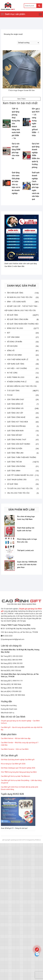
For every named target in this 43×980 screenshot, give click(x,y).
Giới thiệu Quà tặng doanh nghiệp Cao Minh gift (18, 760)
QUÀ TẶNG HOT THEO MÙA (17, 422)
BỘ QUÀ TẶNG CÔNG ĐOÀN (18, 319)
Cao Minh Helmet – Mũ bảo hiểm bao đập (16, 738)
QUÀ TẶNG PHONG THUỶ (17, 440)
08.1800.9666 (16, 684)
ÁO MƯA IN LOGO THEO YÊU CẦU (20, 297)
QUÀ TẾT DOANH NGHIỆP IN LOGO (20, 475)
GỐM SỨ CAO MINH (15, 355)
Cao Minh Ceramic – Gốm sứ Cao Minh (15, 749)
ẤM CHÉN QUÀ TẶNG (15, 293)
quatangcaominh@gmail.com (13, 639)
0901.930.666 (16, 671)
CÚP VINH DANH (13, 337)
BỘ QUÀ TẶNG (13, 315)
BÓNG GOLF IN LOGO (15, 328)
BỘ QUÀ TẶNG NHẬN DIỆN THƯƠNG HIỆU (23, 324)
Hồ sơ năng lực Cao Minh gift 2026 (13, 764)
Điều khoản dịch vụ (8, 713)
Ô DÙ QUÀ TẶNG (13, 391)
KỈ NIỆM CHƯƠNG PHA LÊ (17, 382)
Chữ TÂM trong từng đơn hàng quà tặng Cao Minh (19, 772)
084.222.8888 (19, 667)
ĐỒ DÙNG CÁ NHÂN (15, 342)
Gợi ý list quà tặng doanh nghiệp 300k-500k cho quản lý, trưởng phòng (36, 155)
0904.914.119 (18, 681)
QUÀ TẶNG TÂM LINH (15, 453)
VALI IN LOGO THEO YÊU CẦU (18, 493)
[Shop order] (28, 43)
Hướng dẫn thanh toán (9, 709)
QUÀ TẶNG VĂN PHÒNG (16, 466)
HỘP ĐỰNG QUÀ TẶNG (16, 364)
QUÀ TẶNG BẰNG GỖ (15, 404)
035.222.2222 (18, 656)
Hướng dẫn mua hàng (9, 705)
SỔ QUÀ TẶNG (13, 484)
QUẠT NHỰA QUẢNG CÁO (17, 480)
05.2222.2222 (7, 636)
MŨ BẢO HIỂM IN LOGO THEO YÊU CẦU (22, 386)
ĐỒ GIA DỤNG (12, 346)
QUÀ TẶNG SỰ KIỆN (15, 449)
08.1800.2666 (17, 688)
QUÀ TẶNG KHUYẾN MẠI (16, 426)
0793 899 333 (16, 691)
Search (39, 6)
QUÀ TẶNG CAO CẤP (15, 413)
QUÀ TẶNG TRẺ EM (14, 462)
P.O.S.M (10, 395)
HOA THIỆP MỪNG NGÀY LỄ (18, 359)
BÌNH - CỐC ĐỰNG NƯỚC (17, 302)
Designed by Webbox (34, 840)
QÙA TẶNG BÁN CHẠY (16, 399)
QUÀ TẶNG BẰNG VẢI (15, 408)
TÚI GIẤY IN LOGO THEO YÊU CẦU (20, 488)
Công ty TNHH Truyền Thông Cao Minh (16, 625)
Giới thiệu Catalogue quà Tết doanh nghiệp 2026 (18, 768)
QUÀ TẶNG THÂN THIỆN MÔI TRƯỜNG (22, 457)
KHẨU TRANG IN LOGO (16, 377)
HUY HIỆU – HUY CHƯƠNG (17, 368)
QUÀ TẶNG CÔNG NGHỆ (16, 417)
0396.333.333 (18, 663)
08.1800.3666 (20, 695)
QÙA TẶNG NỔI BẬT (15, 435)
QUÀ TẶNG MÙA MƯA (15, 431)
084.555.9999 (17, 660)
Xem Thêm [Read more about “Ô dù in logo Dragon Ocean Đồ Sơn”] (21, 99)
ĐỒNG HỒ (11, 351)
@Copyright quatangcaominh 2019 (14, 840)
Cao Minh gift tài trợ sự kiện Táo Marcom (15, 776)
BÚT (9, 333)
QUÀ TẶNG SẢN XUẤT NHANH (19, 444)
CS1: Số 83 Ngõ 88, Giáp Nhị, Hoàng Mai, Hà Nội (18, 629)
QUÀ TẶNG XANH (14, 471)
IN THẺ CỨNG (12, 373)
